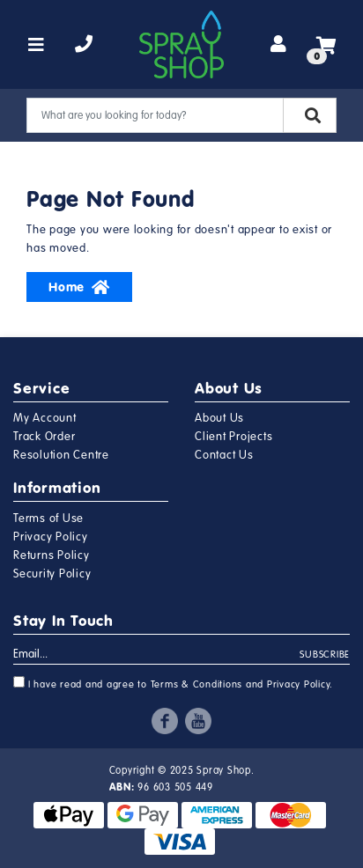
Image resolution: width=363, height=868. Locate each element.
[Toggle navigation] (37, 45)
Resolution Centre (61, 455)
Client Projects (233, 437)
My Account (45, 418)
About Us (219, 418)
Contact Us (224, 455)
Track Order (44, 437)
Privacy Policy (51, 537)
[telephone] (84, 45)
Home (79, 287)
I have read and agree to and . (173, 683)
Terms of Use (48, 519)
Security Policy (52, 574)
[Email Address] (157, 655)
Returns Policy (52, 555)
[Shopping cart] (326, 45)
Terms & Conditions (197, 684)
